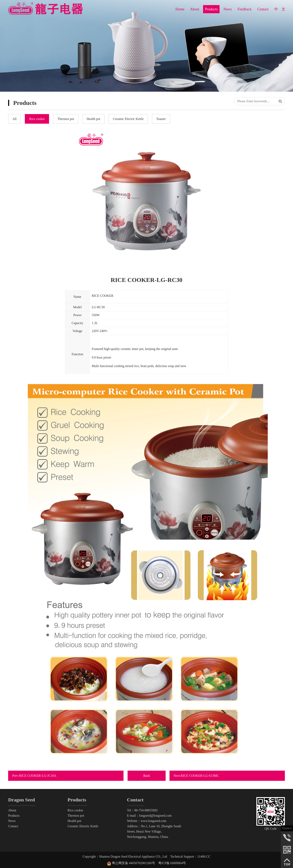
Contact (263, 9)
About (195, 9)
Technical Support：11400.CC (190, 856)
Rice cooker (75, 810)
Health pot (74, 821)
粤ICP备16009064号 (172, 863)
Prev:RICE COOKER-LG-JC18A (36, 776)
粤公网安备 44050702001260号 (133, 863)
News (228, 9)
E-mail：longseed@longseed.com (149, 816)
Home (180, 9)
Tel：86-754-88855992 (142, 810)
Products (211, 9)
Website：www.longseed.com (147, 821)
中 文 (280, 9)
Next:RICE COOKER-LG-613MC (198, 776)
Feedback (244, 9)
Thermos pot (76, 816)
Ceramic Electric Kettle (83, 826)
